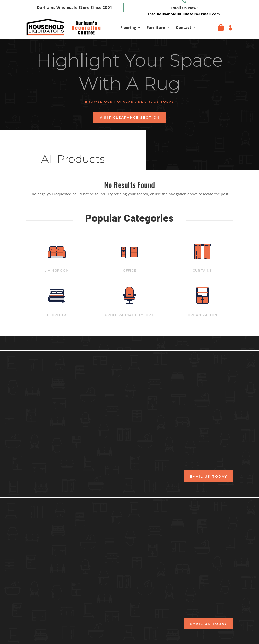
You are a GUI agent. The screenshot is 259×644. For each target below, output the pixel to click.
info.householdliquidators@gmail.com (184, 14)
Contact (184, 28)
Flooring (128, 28)
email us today (208, 476)
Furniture (156, 28)
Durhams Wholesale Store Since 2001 (75, 7)
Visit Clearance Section (130, 117)
